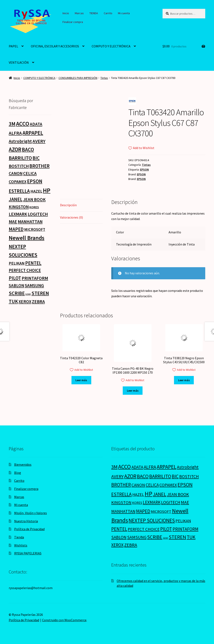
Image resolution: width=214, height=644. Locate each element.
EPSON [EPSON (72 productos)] (35, 181)
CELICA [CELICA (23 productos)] (30, 173)
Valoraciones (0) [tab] (71, 217)
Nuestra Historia (26, 521)
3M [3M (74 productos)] (12, 124)
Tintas (104, 78)
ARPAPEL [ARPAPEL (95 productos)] (33, 133)
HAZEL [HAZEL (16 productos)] (36, 191)
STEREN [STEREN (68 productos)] (40, 293)
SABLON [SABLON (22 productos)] (16, 285)
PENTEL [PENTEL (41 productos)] (33, 263)
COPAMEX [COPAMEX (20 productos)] (18, 182)
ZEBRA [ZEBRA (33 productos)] (38, 301)
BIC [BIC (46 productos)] (36, 158)
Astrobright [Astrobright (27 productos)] (20, 141)
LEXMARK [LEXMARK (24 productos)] (18, 214)
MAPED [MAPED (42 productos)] (16, 229)
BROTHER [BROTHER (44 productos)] (39, 166)
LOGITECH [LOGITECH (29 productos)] (38, 214)
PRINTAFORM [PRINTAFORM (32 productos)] (35, 278)
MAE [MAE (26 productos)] (13, 222)
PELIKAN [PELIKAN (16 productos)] (17, 263)
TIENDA (94, 13)
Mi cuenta (124, 13)
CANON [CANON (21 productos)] (16, 173)
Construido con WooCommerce (64, 620)
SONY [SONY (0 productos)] (28, 294)
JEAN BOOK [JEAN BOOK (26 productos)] (34, 199)
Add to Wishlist (141, 148)
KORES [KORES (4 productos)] (34, 207)
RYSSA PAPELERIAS (28, 553)
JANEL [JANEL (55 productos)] (16, 199)
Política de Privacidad (29, 529)
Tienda (19, 537)
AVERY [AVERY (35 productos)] (39, 141)
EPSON (144, 170)
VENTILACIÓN (19, 62)
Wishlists (21, 545)
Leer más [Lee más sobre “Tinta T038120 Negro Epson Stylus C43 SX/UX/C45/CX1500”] (184, 380)
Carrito (108, 13)
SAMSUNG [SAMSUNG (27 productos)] (34, 285)
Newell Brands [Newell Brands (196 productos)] (27, 238)
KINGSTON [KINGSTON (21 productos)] (19, 207)
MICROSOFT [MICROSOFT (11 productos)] (35, 230)
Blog (18, 473)
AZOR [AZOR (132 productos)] (15, 149)
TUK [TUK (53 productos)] (13, 301)
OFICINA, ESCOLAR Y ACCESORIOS (55, 46)
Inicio (66, 13)
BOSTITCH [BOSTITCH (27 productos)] (19, 166)
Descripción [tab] (68, 205)
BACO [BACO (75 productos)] (28, 150)
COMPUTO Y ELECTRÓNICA (111, 46)
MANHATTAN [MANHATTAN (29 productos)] (30, 222)
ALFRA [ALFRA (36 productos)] (15, 133)
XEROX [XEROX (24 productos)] (25, 302)
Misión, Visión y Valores (31, 513)
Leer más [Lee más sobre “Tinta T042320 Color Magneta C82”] (81, 380)
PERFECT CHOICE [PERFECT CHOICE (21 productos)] (25, 270)
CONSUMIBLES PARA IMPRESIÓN (78, 78)
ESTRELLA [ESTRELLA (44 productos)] (19, 191)
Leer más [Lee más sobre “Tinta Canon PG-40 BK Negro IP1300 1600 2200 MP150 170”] (133, 391)
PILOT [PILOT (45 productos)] (15, 278)
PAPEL (13, 46)
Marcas (79, 13)
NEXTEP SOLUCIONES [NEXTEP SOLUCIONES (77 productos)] (152, 521)
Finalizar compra (73, 22)
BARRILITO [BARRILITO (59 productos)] (20, 158)
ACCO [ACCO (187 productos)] (23, 124)
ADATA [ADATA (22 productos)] (36, 124)
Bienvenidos (23, 464)
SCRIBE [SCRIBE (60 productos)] (17, 293)
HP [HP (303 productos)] (47, 190)
